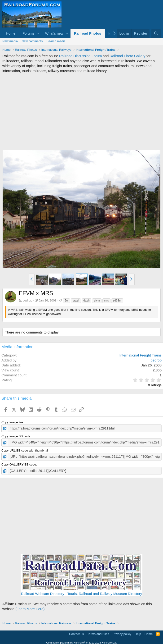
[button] (38, 33)
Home (11, 33)
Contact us (76, 633)
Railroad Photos (88, 33)
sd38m (117, 301)
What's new (54, 33)
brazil (76, 301)
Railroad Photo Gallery (128, 56)
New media (10, 41)
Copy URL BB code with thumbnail (25, 450)
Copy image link (12, 422)
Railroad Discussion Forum (80, 56)
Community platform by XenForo (82, 641)
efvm (97, 301)
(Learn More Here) (30, 608)
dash (87, 301)
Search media (56, 41)
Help (138, 633)
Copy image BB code (16, 436)
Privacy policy (122, 633)
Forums (29, 33)
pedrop (27, 300)
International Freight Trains (141, 355)
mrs (106, 301)
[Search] (156, 33)
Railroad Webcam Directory (42, 592)
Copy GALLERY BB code (19, 464)
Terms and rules (98, 633)
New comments (32, 41)
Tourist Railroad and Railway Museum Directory (105, 592)
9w (66, 301)
